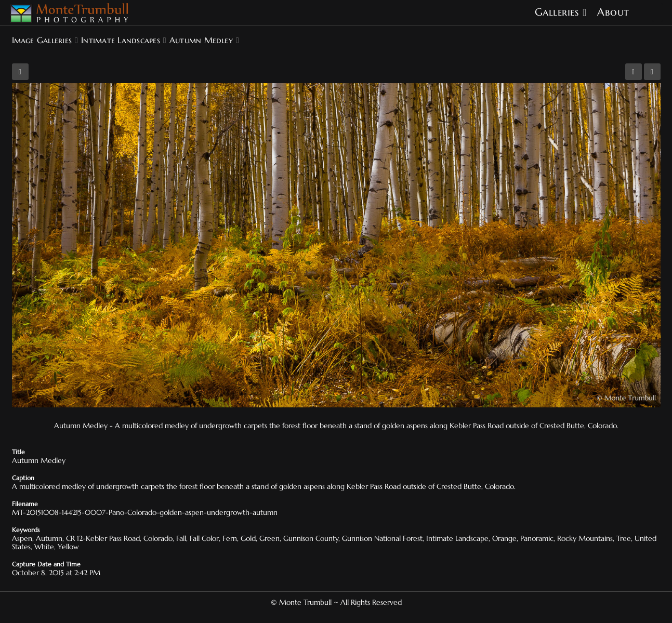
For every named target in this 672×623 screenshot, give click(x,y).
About (613, 12)
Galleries (557, 12)
